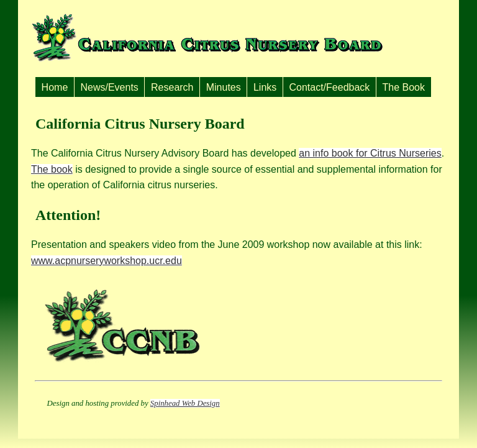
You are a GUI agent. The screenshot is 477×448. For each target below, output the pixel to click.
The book (52, 169)
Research (172, 87)
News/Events (109, 87)
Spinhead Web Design (185, 403)
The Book (404, 87)
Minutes (224, 87)
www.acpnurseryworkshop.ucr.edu (107, 261)
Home (55, 87)
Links (265, 87)
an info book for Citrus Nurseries (370, 153)
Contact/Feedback (329, 87)
